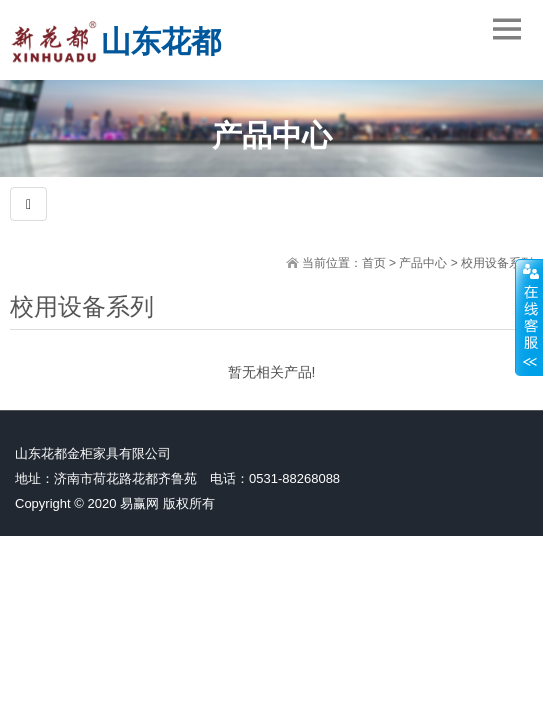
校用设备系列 (497, 263)
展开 (529, 317)
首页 (374, 263)
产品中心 (423, 263)
